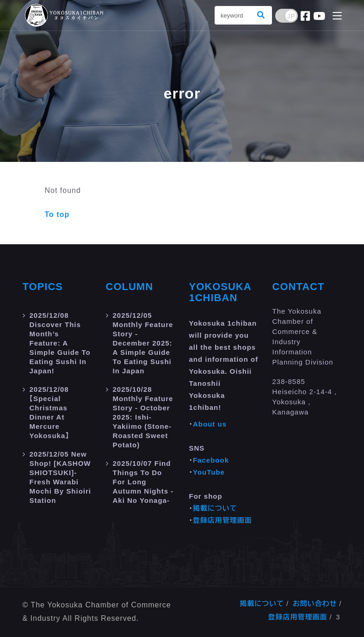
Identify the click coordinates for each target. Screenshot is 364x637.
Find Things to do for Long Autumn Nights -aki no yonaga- (143, 482)
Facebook (211, 460)
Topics (43, 287)
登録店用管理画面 (222, 520)
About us (210, 424)
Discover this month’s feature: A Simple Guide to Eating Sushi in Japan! (60, 343)
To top (57, 214)
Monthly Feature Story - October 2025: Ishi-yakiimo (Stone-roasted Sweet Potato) (143, 417)
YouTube (209, 472)
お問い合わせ (315, 603)
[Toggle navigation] (337, 16)
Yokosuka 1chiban (220, 292)
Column (130, 287)
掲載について (215, 508)
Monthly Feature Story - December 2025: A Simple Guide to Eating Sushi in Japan (143, 343)
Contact (299, 287)
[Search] (233, 15)
